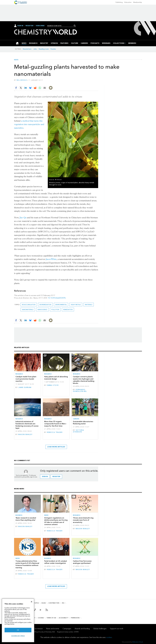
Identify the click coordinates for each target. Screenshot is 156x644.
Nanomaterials (28, 310)
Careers (76, 419)
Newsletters (27, 49)
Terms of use (51, 618)
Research (19, 374)
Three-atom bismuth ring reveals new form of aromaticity (83, 520)
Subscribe (40, 26)
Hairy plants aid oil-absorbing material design (56, 378)
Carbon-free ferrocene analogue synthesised (82, 562)
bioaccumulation (29, 305)
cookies (109, 637)
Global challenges (100, 629)
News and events (53, 629)
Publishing (119, 2)
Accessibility (63, 618)
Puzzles (53, 49)
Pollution (55, 310)
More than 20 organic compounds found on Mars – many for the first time (56, 424)
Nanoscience (42, 310)
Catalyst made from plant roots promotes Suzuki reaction (26, 379)
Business (19, 515)
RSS (63, 603)
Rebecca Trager (55, 432)
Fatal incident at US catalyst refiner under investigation (56, 562)
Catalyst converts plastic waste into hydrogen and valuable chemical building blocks (84, 380)
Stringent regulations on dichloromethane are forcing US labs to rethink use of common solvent (56, 521)
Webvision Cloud (138, 642)
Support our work (117, 629)
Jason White (51, 259)
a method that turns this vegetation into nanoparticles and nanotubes (29, 124)
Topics (36, 603)
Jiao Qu (23, 218)
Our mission (38, 629)
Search (75, 26)
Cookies (41, 618)
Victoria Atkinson (78, 431)
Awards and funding (82, 629)
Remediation (68, 310)
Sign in (45, 477)
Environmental (61, 305)
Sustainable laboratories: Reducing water (83, 423)
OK (18, 630)
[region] (18, 620)
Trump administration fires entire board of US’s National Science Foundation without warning (27, 564)
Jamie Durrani (25, 387)
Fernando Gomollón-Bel (80, 390)
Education (128, 2)
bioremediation (45, 305)
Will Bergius (22, 80)
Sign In (20, 26)
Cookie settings (18, 636)
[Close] (32, 602)
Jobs (35, 49)
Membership (138, 2)
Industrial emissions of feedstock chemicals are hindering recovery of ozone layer (27, 425)
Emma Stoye (53, 385)
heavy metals (76, 305)
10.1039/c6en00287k (57, 298)
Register (29, 26)
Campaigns (67, 629)
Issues (44, 603)
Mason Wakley (25, 434)
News (16, 60)
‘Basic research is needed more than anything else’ (26, 519)
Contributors (54, 603)
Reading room (44, 49)
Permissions (75, 618)
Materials (89, 305)
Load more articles (56, 447)
